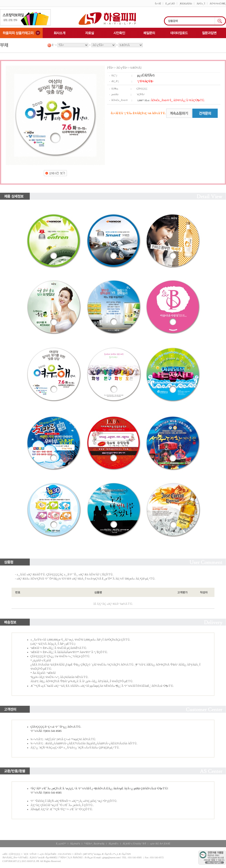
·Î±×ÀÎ (158, 3)
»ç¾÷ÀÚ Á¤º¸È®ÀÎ (160, 844)
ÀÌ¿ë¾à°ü (75, 844)
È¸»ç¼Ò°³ (61, 844)
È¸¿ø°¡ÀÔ (170, 3)
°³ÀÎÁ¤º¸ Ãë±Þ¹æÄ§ (94, 844)
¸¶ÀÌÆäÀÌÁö (186, 3)
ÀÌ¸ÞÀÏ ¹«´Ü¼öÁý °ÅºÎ (134, 844)
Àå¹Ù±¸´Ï (201, 3)
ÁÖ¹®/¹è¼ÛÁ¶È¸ (218, 3)
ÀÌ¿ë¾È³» (113, 844)
